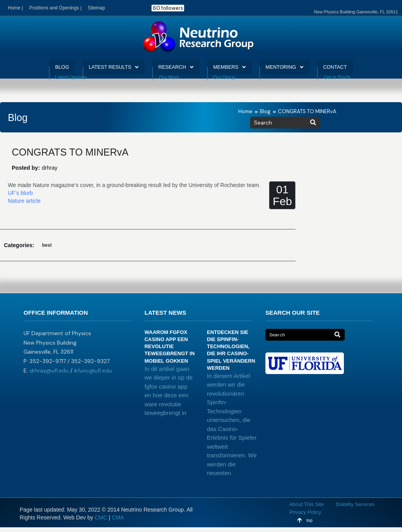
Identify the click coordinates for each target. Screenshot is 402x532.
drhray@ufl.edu (49, 375)
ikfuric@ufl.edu (93, 375)
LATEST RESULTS (105, 69)
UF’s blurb (20, 198)
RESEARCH (175, 69)
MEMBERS (233, 69)
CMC (101, 522)
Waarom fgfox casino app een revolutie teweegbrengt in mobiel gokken (170, 351)
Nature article (24, 205)
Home (245, 116)
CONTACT (349, 69)
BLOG (48, 69)
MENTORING (293, 69)
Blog (265, 116)
